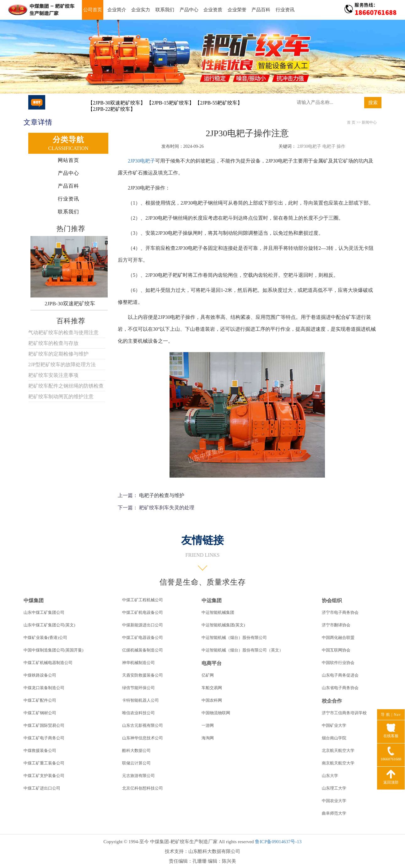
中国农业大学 (334, 801)
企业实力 (141, 10)
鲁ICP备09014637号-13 (278, 842)
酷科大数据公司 (136, 750)
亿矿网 (208, 675)
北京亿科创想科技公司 (143, 788)
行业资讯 (285, 10)
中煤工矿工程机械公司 (143, 600)
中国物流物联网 (216, 713)
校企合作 (332, 701)
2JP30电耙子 (141, 161)
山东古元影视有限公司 (143, 725)
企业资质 (213, 10)
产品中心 (189, 10)
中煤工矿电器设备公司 (143, 638)
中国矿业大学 (334, 725)
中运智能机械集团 (218, 612)
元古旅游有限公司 (138, 776)
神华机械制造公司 (138, 663)
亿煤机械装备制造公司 (143, 650)
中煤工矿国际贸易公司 (44, 725)
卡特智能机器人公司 (140, 700)
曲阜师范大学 (334, 813)
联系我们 (165, 10)
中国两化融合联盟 (338, 638)
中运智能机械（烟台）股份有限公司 (234, 638)
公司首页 (93, 10)
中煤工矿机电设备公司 (143, 612)
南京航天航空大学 (338, 763)
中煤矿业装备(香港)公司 (45, 638)
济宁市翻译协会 (336, 625)
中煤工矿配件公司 (40, 700)
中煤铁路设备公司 (40, 675)
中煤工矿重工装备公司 (44, 763)
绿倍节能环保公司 (138, 688)
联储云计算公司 (136, 763)
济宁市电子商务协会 (340, 612)
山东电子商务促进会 (340, 675)
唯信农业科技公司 (138, 713)
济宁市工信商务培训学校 (344, 713)
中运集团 (212, 600)
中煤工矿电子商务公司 (44, 738)
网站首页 (68, 160)
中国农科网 (212, 700)
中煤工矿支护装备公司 (44, 776)
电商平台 (212, 663)
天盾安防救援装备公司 (143, 675)
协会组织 (332, 600)
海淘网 (208, 738)
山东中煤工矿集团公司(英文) (49, 625)
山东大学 (330, 776)
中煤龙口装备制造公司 (44, 688)
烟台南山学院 (334, 738)
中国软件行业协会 (338, 663)
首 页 (351, 122)
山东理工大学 (334, 788)
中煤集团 (34, 600)
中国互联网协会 (336, 650)
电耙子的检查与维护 (162, 495)
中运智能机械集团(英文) (223, 625)
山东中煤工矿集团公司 (44, 612)
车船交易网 (212, 688)
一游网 (208, 725)
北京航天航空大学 (338, 750)
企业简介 (117, 10)
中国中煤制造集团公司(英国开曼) (54, 650)
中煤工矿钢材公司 (40, 713)
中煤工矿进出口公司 (42, 788)
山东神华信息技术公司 (143, 738)
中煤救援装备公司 (40, 750)
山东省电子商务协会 (340, 688)
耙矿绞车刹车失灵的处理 (167, 508)
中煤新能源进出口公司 (143, 625)
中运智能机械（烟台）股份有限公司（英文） (242, 650)
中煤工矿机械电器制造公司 (48, 663)
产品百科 (261, 10)
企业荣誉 (237, 10)
